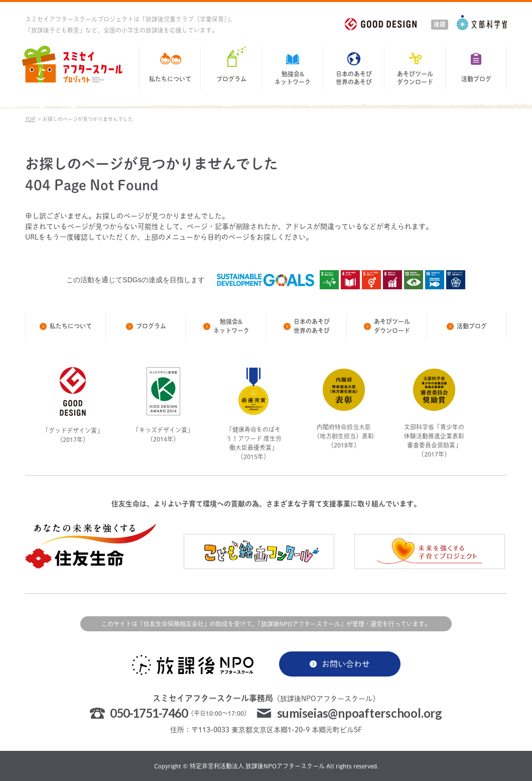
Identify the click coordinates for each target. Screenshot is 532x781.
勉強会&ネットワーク (293, 78)
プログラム (231, 79)
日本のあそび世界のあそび (354, 78)
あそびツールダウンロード (415, 78)
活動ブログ (476, 79)
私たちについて (170, 79)
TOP (30, 119)
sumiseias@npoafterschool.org (360, 713)
